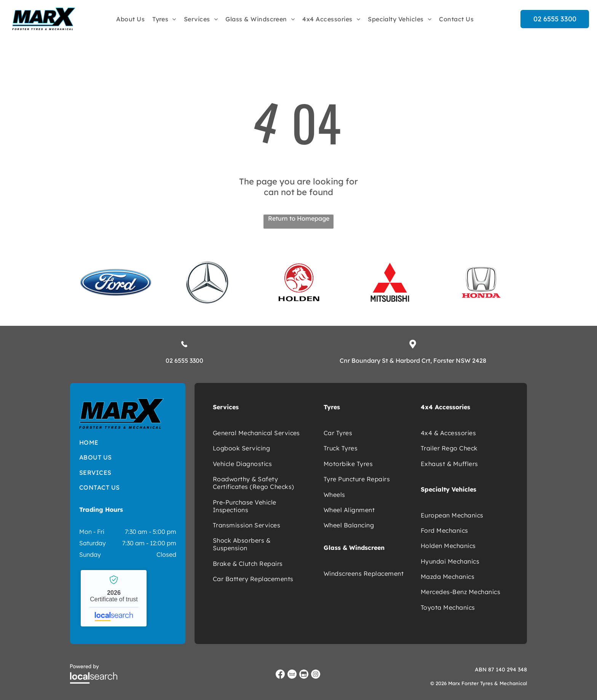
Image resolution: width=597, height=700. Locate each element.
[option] (116, 282)
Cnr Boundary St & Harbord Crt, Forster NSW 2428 (413, 360)
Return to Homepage (299, 218)
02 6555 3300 (184, 360)
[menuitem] (130, 19)
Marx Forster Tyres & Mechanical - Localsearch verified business (114, 598)
